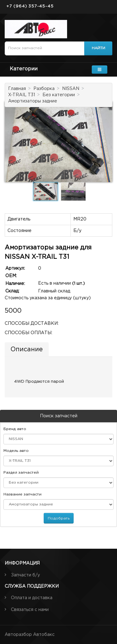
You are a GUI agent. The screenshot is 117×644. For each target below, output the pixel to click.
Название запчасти (22, 494)
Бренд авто (15, 429)
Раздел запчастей (21, 473)
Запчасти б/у (25, 575)
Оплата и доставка (32, 598)
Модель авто (16, 451)
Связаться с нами (30, 610)
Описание (27, 349)
